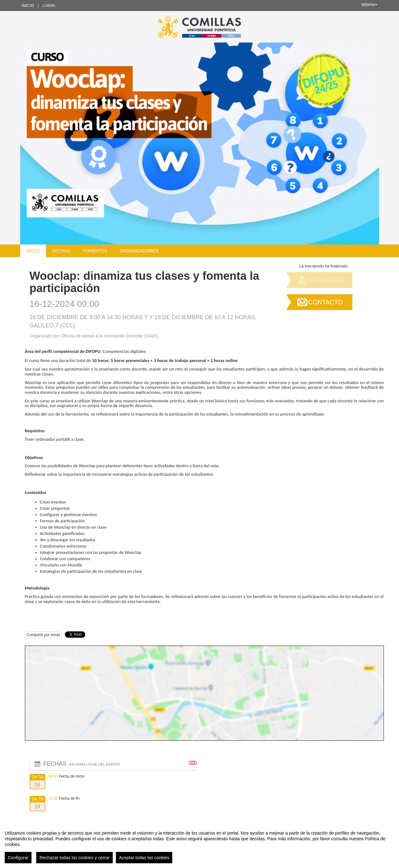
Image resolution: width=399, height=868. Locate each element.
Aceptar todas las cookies (144, 858)
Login (49, 6)
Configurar (18, 858)
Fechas (61, 251)
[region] (199, 844)
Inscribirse (326, 280)
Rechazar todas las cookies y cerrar (74, 858)
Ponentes (95, 251)
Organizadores (139, 251)
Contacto (325, 302)
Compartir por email (43, 635)
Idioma (369, 4)
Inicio (28, 6)
